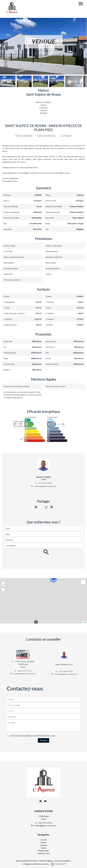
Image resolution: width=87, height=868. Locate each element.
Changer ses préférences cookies (36, 864)
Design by (60, 864)
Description (24, 135)
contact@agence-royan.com (45, 486)
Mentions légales (46, 861)
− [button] (3, 585)
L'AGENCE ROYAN (43, 811)
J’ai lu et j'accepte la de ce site (32, 736)
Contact (66, 135)
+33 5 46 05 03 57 (45, 483)
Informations (46, 135)
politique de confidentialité (36, 736)
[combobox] (43, 529)
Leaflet (84, 622)
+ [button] (3, 581)
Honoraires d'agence (63, 861)
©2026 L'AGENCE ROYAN (27, 861)
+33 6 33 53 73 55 (24, 671)
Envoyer (44, 740)
